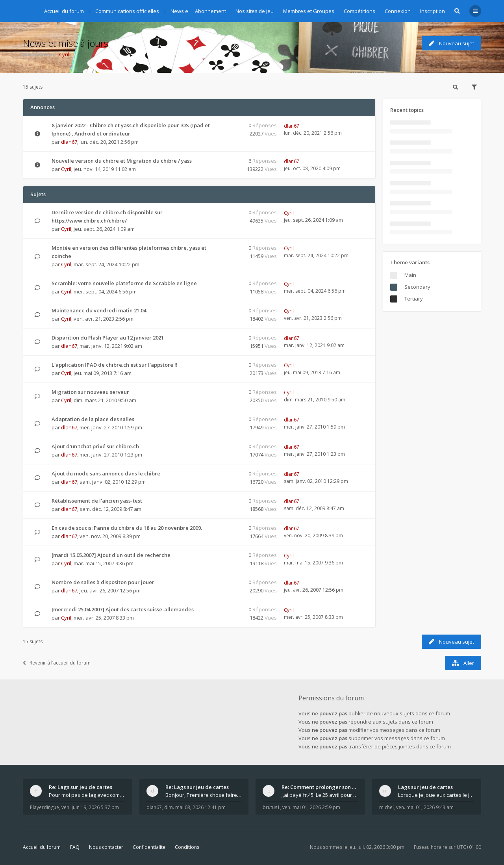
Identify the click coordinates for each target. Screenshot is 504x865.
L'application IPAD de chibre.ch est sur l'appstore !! (115, 365)
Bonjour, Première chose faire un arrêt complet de (204, 795)
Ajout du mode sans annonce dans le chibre (106, 473)
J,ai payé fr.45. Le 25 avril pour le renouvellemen (320, 795)
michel (386, 807)
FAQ (75, 847)
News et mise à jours (66, 43)
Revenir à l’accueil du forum (57, 663)
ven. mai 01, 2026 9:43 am (425, 807)
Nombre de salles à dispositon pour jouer (103, 582)
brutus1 (271, 807)
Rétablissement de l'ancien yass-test (97, 501)
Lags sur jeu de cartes (425, 787)
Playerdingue (44, 807)
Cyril (64, 54)
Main (410, 275)
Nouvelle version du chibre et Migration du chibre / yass (122, 161)
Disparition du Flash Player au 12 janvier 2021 (108, 338)
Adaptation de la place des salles (93, 419)
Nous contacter (106, 847)
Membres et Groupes (309, 11)
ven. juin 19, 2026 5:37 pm (90, 807)
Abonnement (210, 11)
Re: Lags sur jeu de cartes (81, 787)
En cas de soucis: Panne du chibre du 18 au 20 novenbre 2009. (127, 528)
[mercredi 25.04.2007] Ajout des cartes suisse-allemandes (123, 609)
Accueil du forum (42, 847)
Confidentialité (149, 847)
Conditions (187, 847)
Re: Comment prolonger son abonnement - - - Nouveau (320, 787)
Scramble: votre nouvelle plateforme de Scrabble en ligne (124, 283)
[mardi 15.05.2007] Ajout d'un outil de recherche (111, 555)
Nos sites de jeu (255, 11)
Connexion (398, 11)
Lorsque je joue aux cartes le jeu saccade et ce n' (436, 795)
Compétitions (359, 11)
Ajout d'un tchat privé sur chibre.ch (95, 446)
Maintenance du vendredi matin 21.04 (99, 310)
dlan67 (69, 142)
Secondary (417, 287)
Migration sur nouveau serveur (90, 392)
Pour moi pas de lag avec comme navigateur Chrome (87, 795)
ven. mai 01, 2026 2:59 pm (311, 807)
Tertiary (414, 299)
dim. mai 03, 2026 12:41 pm (195, 807)
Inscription (433, 11)
